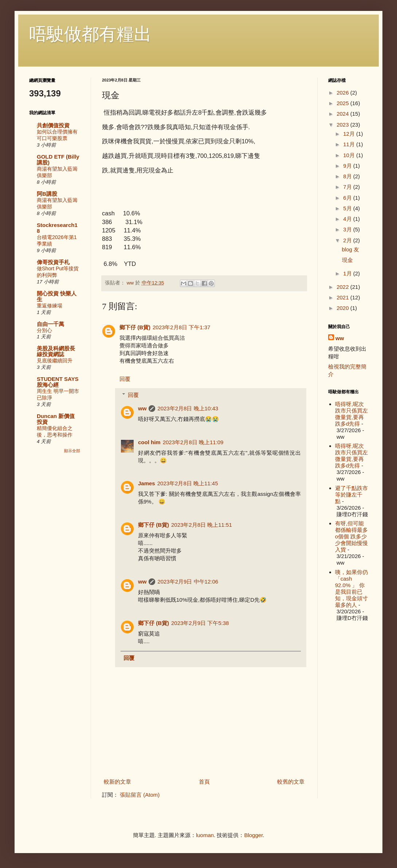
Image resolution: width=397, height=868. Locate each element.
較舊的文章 (291, 782)
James (147, 483)
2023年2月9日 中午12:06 (188, 582)
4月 (348, 219)
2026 (343, 93)
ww (142, 408)
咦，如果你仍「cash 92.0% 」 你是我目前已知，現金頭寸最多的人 (351, 588)
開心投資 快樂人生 (57, 296)
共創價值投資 (53, 125)
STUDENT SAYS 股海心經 (58, 382)
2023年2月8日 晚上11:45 (188, 483)
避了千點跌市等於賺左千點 (351, 495)
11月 (350, 144)
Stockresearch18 (57, 228)
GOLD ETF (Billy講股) (58, 160)
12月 (350, 134)
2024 (343, 114)
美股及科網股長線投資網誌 (56, 351)
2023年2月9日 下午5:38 (200, 623)
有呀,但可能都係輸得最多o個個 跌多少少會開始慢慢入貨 (351, 536)
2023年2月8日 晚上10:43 (188, 408)
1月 (348, 273)
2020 (343, 308)
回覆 (125, 379)
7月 (348, 187)
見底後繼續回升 (55, 361)
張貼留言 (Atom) (140, 795)
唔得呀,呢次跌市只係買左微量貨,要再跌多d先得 (351, 414)
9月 (348, 166)
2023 (343, 125)
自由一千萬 (50, 324)
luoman (205, 835)
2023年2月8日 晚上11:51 (202, 525)
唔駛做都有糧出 (90, 34)
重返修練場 (50, 306)
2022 (343, 287)
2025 (343, 103)
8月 (348, 176)
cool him (149, 442)
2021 (343, 297)
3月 (348, 229)
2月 (348, 240)
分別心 (44, 330)
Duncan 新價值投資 (56, 419)
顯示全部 (72, 451)
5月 (348, 208)
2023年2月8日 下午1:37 (181, 327)
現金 (347, 260)
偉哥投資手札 (53, 262)
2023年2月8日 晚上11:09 (193, 442)
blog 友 (351, 249)
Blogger (253, 835)
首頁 (204, 782)
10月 (350, 155)
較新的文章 (117, 782)
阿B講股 (47, 194)
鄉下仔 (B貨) (135, 327)
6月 (348, 198)
